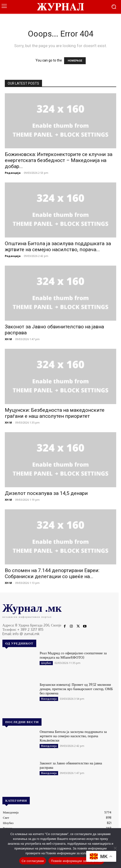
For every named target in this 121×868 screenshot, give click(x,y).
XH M (8, 339)
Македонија (49, 699)
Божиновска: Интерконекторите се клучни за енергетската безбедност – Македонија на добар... (59, 160)
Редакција (13, 173)
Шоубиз (46, 663)
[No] (115, 848)
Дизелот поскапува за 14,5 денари (46, 493)
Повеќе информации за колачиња (76, 861)
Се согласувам (33, 861)
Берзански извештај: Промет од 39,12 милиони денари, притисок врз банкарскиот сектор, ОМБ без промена (76, 689)
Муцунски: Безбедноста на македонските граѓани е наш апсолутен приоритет (55, 413)
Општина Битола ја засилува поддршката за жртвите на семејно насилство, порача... (58, 247)
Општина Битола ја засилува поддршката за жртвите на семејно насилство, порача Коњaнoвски (73, 736)
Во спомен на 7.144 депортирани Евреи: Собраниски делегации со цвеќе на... (52, 573)
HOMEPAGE (75, 61)
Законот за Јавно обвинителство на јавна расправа (71, 765)
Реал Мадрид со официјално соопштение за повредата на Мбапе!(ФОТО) (73, 655)
